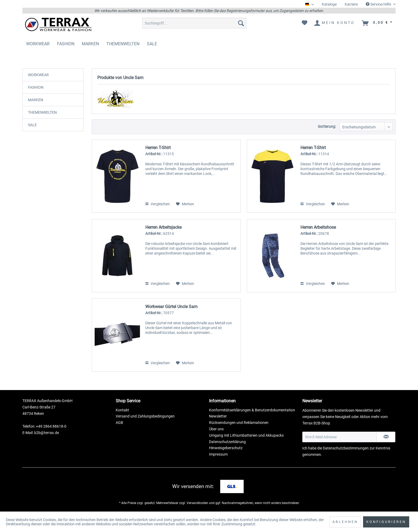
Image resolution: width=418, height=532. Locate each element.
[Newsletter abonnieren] (386, 437)
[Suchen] (241, 23)
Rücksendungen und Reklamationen (239, 423)
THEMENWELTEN (42, 112)
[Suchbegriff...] (194, 23)
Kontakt (122, 410)
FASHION (36, 87)
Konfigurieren (386, 522)
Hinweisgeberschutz (226, 448)
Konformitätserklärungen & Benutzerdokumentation (252, 410)
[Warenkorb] (378, 23)
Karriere (351, 4)
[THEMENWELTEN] (123, 44)
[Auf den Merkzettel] (185, 204)
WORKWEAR (38, 75)
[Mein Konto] (335, 23)
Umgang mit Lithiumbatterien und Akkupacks (246, 435)
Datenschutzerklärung (227, 442)
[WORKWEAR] (38, 44)
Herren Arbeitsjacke (163, 227)
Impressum (218, 454)
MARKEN (36, 100)
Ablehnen (345, 522)
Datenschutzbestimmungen (346, 448)
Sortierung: (327, 126)
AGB (119, 423)
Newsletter (218, 416)
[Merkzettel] (305, 23)
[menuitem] (329, 4)
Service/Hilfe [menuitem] (379, 4)
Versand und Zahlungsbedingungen (145, 416)
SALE (32, 125)
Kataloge (329, 4)
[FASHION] (66, 44)
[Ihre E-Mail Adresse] (340, 437)
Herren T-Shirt (158, 148)
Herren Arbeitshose (318, 227)
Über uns (216, 429)
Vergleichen (158, 204)
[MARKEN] (90, 44)
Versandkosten (197, 503)
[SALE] (152, 44)
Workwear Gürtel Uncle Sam (171, 307)
